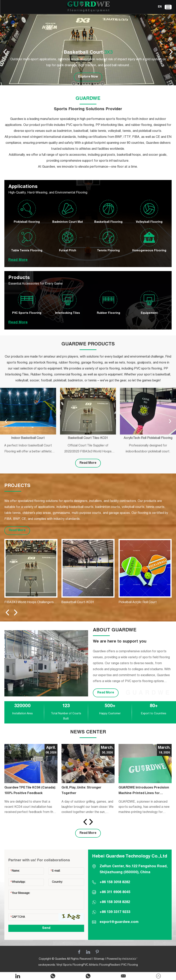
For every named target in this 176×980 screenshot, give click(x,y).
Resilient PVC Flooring (124, 965)
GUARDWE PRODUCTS (88, 344)
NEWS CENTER (88, 732)
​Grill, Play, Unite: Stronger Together (81, 791)
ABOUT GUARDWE (115, 630)
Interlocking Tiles (68, 313)
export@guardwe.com (119, 922)
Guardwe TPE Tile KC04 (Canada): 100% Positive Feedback (30, 791)
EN (160, 7)
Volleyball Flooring (149, 222)
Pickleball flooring (27, 222)
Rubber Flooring (108, 313)
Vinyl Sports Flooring (70, 965)
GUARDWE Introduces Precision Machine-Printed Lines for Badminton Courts (144, 791)
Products (19, 278)
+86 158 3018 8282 (115, 902)
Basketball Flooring (108, 222)
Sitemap (99, 959)
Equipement (149, 313)
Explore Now (88, 77)
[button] (78, 84)
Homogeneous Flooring (149, 251)
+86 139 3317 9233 (115, 912)
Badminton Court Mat (68, 222)
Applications (23, 187)
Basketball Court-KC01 (78, 603)
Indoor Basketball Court (28, 438)
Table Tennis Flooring (27, 251)
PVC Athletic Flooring (96, 965)
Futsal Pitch (68, 251)
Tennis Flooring (108, 251)
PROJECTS (17, 486)
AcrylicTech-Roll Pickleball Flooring (148, 438)
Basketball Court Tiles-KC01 (88, 438)
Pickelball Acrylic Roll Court (138, 603)
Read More (18, 260)
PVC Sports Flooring (27, 313)
